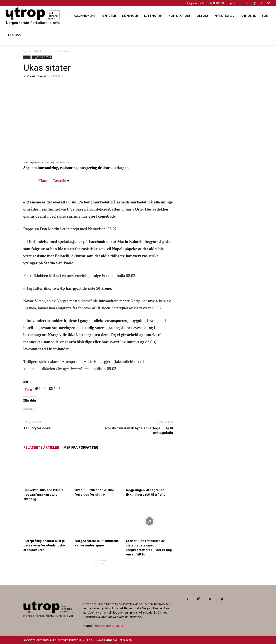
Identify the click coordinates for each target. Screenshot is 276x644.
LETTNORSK (153, 16)
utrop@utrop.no (112, 625)
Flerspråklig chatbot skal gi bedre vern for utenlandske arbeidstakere (44, 545)
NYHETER (109, 16)
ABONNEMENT (85, 16)
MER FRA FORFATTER (81, 448)
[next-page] (103, 563)
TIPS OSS (14, 35)
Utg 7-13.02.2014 (42, 57)
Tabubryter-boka (37, 428)
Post (29, 389)
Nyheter (39, 51)
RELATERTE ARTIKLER (41, 448)
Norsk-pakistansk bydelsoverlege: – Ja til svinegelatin (139, 430)
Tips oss (233, 3)
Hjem (27, 51)
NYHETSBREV (225, 16)
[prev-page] (96, 563)
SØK (265, 16)
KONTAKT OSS (179, 16)
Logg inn (192, 3)
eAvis (203, 3)
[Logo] (33, 16)
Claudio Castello (38, 76)
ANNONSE (248, 16)
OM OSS (203, 16)
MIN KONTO (217, 3)
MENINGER (130, 16)
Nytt (50, 51)
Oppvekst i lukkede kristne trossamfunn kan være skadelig (43, 495)
